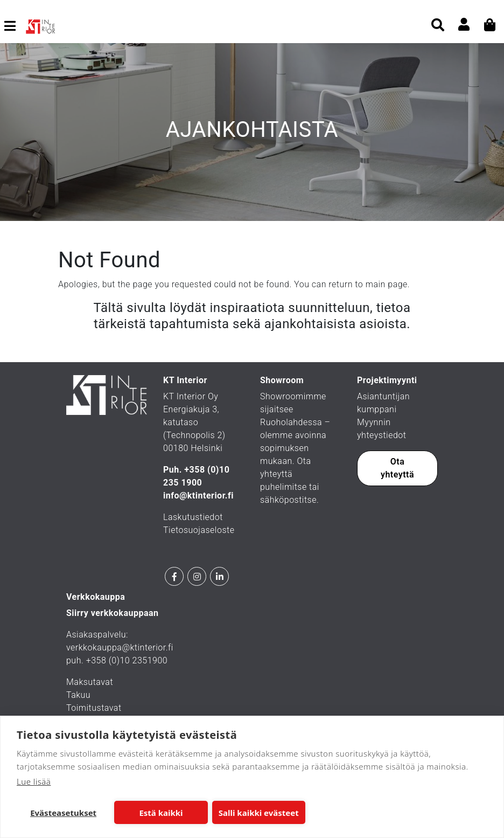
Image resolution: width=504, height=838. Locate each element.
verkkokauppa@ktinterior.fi (120, 647)
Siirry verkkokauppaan (113, 613)
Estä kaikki (161, 813)
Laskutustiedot (193, 517)
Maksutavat (90, 682)
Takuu (78, 695)
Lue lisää (34, 781)
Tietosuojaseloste (199, 530)
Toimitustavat (94, 708)
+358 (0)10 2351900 (127, 660)
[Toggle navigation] (14, 26)
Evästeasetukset (63, 813)
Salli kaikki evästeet (259, 813)
